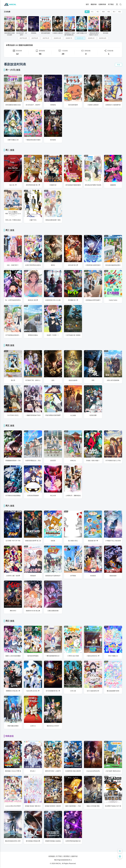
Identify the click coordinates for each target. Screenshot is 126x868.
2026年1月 (91, 38)
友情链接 (52, 856)
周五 (109, 12)
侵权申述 (74, 856)
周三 (98, 12)
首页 (87, 4)
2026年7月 (69, 38)
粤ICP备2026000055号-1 (63, 860)
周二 (93, 12)
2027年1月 (46, 38)
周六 (114, 12)
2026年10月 (57, 38)
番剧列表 (94, 4)
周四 (103, 12)
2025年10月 (103, 38)
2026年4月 (80, 38)
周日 (120, 12)
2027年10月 (23, 38)
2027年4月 (35, 38)
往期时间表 (102, 4)
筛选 (119, 65)
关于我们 (111, 4)
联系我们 (67, 856)
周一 (87, 12)
